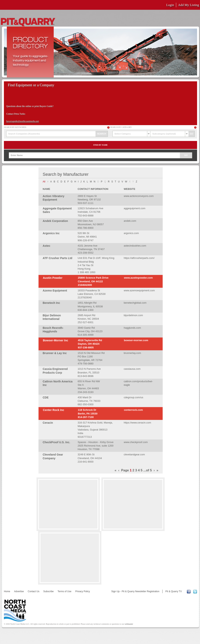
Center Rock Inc (54, 410)
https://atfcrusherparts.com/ (139, 258)
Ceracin (48, 423)
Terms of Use (65, 591)
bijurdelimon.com (133, 315)
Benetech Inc (51, 303)
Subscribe (48, 591)
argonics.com (131, 233)
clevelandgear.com (134, 454)
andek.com (130, 221)
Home (7, 591)
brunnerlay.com (133, 353)
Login (170, 5)
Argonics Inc (51, 233)
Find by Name (101, 145)
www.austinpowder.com (138, 278)
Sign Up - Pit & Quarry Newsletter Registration (135, 591)
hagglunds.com (132, 328)
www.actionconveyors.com (139, 196)
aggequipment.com (135, 208)
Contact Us (33, 591)
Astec (47, 246)
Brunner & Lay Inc (55, 353)
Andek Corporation (55, 221)
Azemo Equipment (55, 291)
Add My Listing (189, 5)
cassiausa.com (132, 369)
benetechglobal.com (135, 303)
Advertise (19, 591)
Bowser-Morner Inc (56, 340)
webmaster (129, 624)
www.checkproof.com (136, 442)
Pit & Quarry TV (174, 591)
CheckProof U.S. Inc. (57, 442)
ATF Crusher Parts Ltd (58, 258)
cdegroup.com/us (134, 397)
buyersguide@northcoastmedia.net (23, 121)
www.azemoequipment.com (139, 290)
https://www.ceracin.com (137, 423)
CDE (46, 397)
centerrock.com (133, 410)
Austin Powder (53, 278)
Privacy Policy (83, 591)
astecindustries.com (135, 246)
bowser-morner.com (136, 340)
